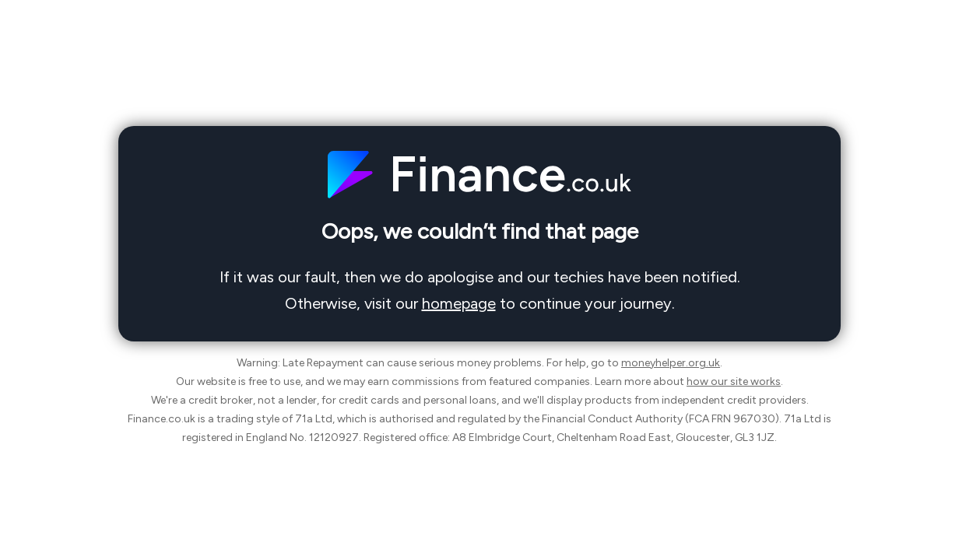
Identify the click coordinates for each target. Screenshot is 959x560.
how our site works (734, 381)
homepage (459, 303)
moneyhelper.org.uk (671, 363)
